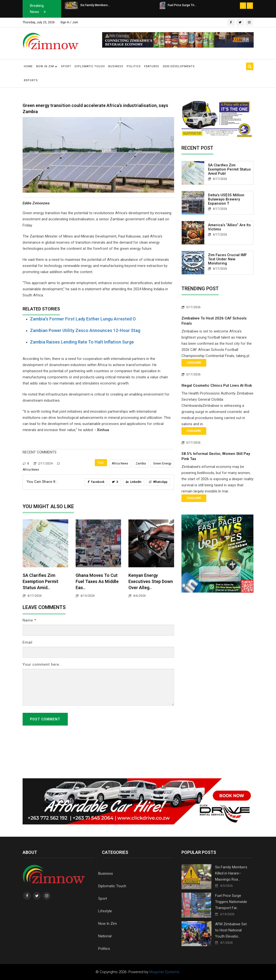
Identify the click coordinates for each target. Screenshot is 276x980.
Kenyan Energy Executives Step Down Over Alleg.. (151, 581)
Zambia (141, 464)
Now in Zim (47, 66)
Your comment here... (42, 664)
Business (116, 66)
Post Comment (45, 719)
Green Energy (162, 464)
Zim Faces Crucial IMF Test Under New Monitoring (227, 259)
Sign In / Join (69, 22)
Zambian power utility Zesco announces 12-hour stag (85, 330)
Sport (66, 66)
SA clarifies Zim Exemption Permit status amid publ (229, 169)
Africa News (120, 464)
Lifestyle (105, 911)
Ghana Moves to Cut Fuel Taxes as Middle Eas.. (97, 581)
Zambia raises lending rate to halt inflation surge (82, 342)
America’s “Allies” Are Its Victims (229, 227)
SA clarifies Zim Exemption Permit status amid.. (41, 581)
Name (29, 620)
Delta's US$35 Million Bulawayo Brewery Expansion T (226, 199)
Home (28, 66)
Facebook (96, 482)
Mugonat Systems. (165, 972)
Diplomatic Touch (90, 66)
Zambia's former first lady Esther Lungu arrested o (83, 319)
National (105, 936)
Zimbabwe (194, 363)
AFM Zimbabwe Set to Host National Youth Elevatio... (231, 930)
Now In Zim (108, 924)
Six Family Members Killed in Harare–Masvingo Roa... (231, 873)
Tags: (101, 463)
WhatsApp (158, 482)
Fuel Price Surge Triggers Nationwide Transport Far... (231, 902)
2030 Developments (179, 66)
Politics (134, 66)
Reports (31, 80)
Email (28, 642)
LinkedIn (134, 482)
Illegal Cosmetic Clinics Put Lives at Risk (217, 385)
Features (152, 66)
